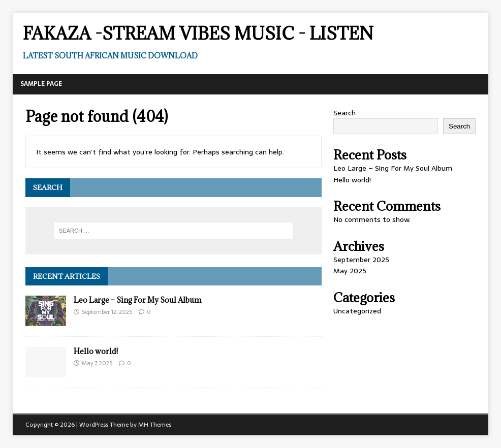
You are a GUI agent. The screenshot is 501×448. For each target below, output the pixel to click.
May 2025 (350, 271)
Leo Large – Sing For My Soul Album (137, 300)
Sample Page (41, 84)
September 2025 (361, 260)
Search (345, 113)
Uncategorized (357, 311)
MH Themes (155, 425)
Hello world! (96, 351)
